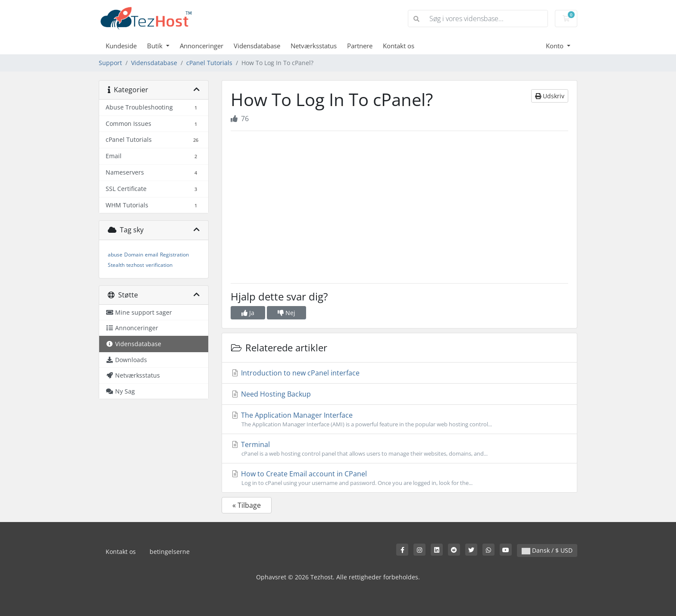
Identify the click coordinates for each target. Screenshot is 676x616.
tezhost (135, 265)
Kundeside (121, 46)
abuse (115, 255)
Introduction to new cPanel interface (295, 373)
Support (110, 63)
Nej (286, 313)
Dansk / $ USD (547, 550)
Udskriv (550, 96)
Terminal (399, 449)
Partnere (360, 46)
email (152, 255)
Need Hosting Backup (271, 394)
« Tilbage (247, 505)
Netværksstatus (314, 46)
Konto (556, 46)
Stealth (116, 265)
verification (159, 265)
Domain (134, 255)
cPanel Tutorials (209, 63)
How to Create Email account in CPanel (399, 478)
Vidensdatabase (257, 46)
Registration (174, 255)
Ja (248, 313)
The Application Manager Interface (399, 419)
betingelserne (170, 552)
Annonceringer (202, 46)
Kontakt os (399, 46)
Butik (156, 46)
